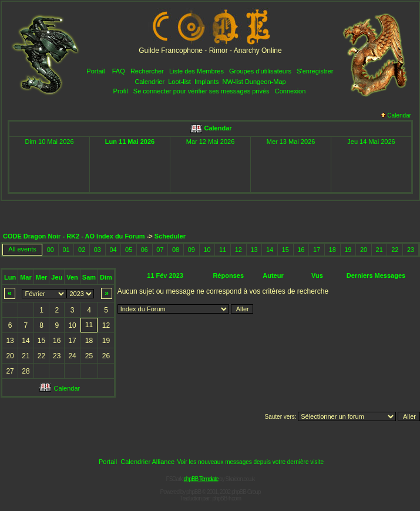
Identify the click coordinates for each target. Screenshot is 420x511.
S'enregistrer (315, 71)
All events (22, 249)
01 (66, 250)
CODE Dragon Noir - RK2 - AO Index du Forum (74, 236)
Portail (95, 71)
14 (270, 250)
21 (379, 250)
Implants (207, 82)
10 (207, 250)
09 (191, 250)
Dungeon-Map (266, 82)
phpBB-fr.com (226, 498)
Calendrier (149, 82)
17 (317, 250)
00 (51, 250)
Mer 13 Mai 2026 (291, 142)
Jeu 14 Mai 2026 (371, 142)
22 (395, 250)
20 (364, 250)
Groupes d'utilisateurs (260, 71)
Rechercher (147, 71)
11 (223, 250)
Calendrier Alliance (147, 462)
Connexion (290, 91)
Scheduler (170, 236)
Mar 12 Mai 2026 (211, 142)
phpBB (194, 492)
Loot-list (179, 82)
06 (145, 250)
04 (113, 250)
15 (285, 250)
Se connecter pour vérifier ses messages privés (201, 91)
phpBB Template (201, 479)
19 (348, 250)
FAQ (119, 71)
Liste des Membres (196, 71)
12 (238, 250)
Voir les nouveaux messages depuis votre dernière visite (250, 462)
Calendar (396, 115)
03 (98, 250)
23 (411, 250)
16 (301, 250)
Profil (121, 91)
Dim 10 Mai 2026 (49, 142)
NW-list (233, 82)
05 (129, 250)
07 (160, 250)
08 (176, 250)
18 (332, 250)
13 (254, 250)
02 (82, 250)
